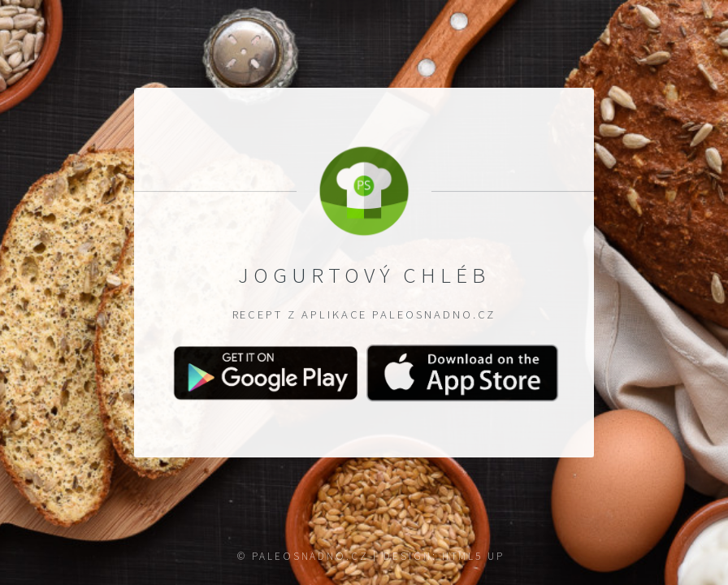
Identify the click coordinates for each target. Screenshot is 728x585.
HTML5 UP (473, 556)
